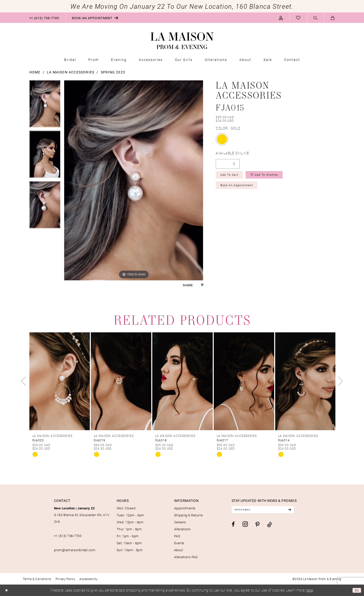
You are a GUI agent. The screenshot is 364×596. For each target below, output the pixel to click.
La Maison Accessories (71, 72)
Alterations (182, 529)
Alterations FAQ (186, 557)
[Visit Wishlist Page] (298, 18)
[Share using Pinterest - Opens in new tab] (202, 285)
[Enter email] (271, 510)
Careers (180, 522)
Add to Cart (233, 176)
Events (179, 543)
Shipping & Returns (189, 515)
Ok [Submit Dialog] (356, 590)
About (179, 550)
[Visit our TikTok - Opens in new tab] (270, 526)
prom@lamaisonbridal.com (75, 550)
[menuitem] (44, 18)
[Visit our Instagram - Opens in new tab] (245, 526)
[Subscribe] (305, 510)
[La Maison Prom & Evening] (182, 41)
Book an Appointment (242, 189)
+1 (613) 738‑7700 (68, 536)
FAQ (177, 536)
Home (35, 72)
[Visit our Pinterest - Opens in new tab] (258, 526)
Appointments (185, 508)
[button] (281, 18)
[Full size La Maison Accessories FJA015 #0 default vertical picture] (134, 180)
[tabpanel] (45, 105)
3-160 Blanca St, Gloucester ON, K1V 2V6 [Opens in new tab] (82, 515)
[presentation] (60, 381)
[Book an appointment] (95, 18)
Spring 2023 (113, 72)
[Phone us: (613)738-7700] (44, 18)
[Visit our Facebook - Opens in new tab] (233, 526)
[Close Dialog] (8, 590)
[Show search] (316, 18)
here (309, 590)
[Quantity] (228, 164)
